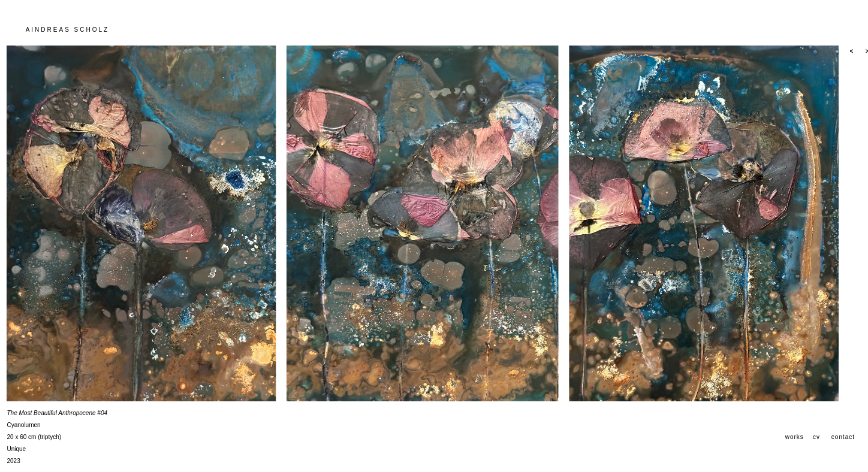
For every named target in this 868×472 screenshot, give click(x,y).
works (795, 437)
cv (816, 437)
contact (843, 437)
